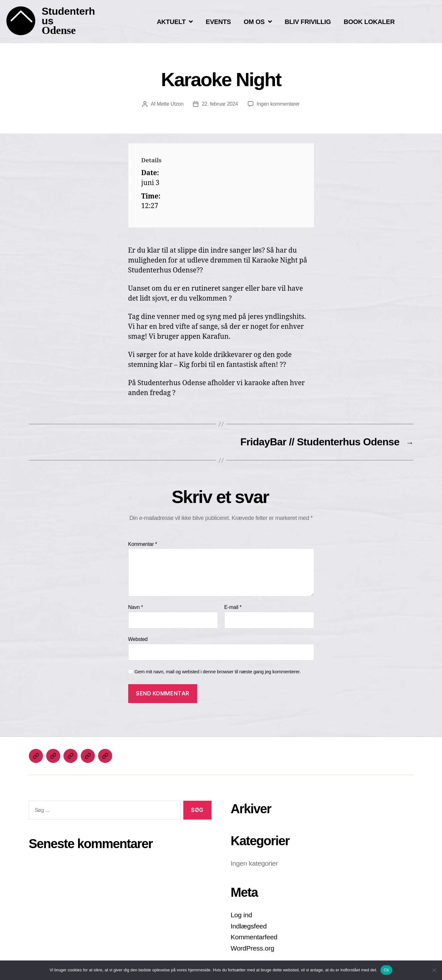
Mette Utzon (170, 104)
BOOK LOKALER (369, 22)
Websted (138, 639)
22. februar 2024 (220, 104)
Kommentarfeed (254, 937)
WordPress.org (253, 948)
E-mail (233, 607)
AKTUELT (175, 22)
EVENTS (218, 22)
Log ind (242, 915)
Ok (386, 970)
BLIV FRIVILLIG (308, 22)
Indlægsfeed (249, 926)
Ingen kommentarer (278, 104)
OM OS (258, 22)
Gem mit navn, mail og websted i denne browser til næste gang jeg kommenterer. (218, 672)
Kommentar (143, 544)
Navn (136, 607)
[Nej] (434, 970)
